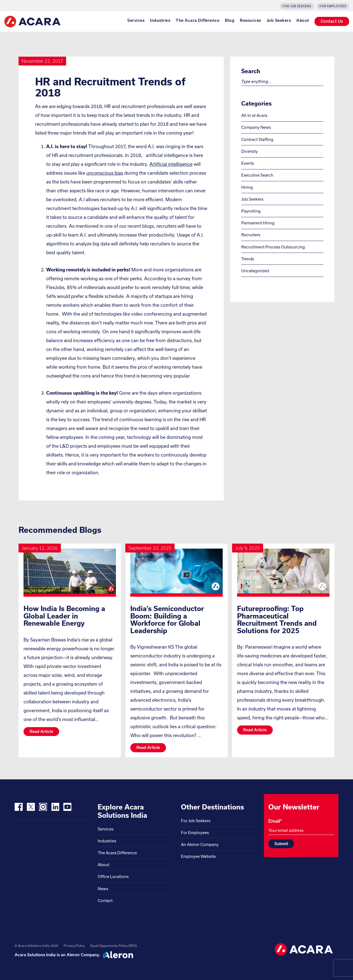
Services (136, 20)
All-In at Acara (254, 115)
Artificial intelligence (171, 164)
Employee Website (198, 856)
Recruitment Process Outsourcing (273, 247)
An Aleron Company (200, 844)
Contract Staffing (257, 139)
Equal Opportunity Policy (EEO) (114, 946)
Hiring (247, 187)
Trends (248, 259)
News (103, 889)
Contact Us (332, 21)
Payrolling (251, 211)
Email (275, 821)
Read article (41, 731)
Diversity (250, 151)
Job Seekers (279, 20)
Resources (251, 20)
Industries (160, 20)
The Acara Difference (198, 20)
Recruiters (251, 235)
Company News (256, 127)
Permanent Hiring (258, 223)
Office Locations (113, 877)
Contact (105, 901)
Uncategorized (255, 271)
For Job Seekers (297, 6)
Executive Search (257, 175)
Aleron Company (83, 955)
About (303, 20)
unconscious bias (105, 173)
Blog (230, 20)
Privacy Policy (74, 946)
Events (248, 163)
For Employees (333, 6)
